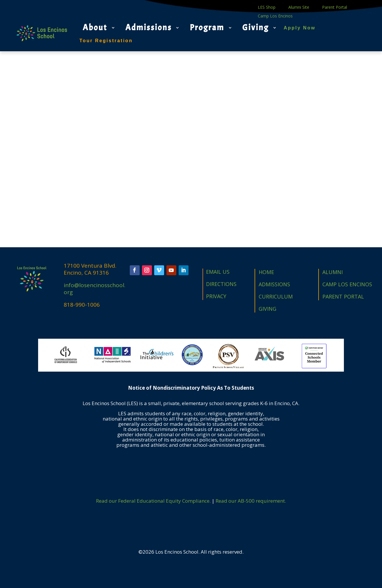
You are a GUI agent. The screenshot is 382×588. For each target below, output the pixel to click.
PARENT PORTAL (343, 296)
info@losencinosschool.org (95, 289)
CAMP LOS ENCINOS (347, 284)
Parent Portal (335, 8)
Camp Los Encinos (275, 16)
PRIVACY (216, 296)
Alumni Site (299, 8)
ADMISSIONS (274, 284)
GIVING (268, 309)
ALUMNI (333, 272)
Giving (256, 28)
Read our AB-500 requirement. (251, 501)
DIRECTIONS (221, 284)
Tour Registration (106, 41)
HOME (266, 272)
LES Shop (267, 8)
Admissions (149, 28)
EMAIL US (218, 272)
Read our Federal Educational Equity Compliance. (153, 501)
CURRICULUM (276, 296)
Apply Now (300, 28)
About (95, 28)
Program (207, 28)
